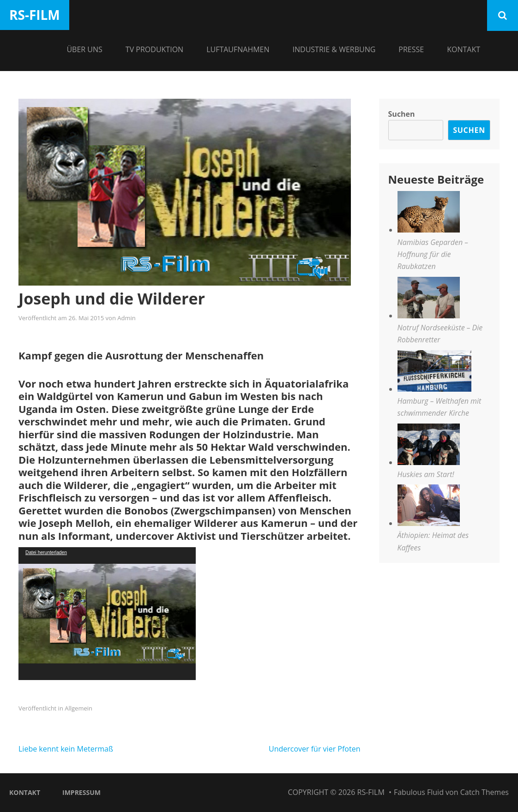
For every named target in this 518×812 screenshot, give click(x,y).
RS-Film (35, 15)
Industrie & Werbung (334, 49)
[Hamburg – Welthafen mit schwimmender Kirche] (434, 373)
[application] (107, 614)
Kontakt (464, 49)
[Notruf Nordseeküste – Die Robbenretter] (429, 299)
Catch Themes (485, 792)
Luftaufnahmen (238, 49)
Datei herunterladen (46, 552)
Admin (126, 318)
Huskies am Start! (426, 474)
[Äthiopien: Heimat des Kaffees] (429, 507)
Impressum (81, 792)
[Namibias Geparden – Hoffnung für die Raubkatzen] (429, 213)
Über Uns (84, 49)
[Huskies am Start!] (429, 446)
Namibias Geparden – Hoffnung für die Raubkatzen (433, 254)
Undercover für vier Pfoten (314, 749)
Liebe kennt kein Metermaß (66, 749)
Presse (411, 49)
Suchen (402, 114)
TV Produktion (154, 49)
